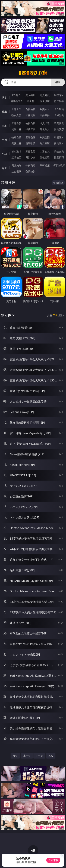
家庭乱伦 (30, 151)
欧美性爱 (59, 123)
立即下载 (53, 860)
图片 (5, 140)
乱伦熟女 (45, 129)
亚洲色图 (30, 137)
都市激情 (16, 151)
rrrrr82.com (33, 73)
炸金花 (30, 101)
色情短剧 (30, 171)
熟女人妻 (16, 115)
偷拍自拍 (30, 123)
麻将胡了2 (16, 101)
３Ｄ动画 (59, 109)
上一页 (27, 756)
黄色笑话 (45, 157)
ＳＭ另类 (59, 115)
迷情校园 (16, 157)
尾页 (51, 756)
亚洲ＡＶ (16, 109)
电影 (5, 126)
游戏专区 (59, 95)
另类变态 (59, 129)
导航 (5, 168)
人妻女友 (45, 151)
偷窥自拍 (16, 137)
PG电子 (16, 95)
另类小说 (30, 157)
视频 (5, 112)
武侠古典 (59, 151)
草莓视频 (45, 165)
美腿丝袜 (16, 143)
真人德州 (30, 95)
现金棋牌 (45, 101)
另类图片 (59, 143)
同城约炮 (16, 165)
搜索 (58, 82)
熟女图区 (45, 143)
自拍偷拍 (30, 109)
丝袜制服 (30, 115)
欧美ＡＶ (45, 109)
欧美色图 (45, 137)
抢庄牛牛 (59, 101)
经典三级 (30, 129)
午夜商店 (30, 165)
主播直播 (45, 115)
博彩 (5, 98)
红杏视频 (16, 171)
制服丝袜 (16, 129)
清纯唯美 (30, 143)
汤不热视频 (59, 165)
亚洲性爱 (16, 123)
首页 (15, 756)
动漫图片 (59, 137)
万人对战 (45, 95)
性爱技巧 (59, 157)
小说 (5, 154)
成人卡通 (45, 123)
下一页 (39, 756)
